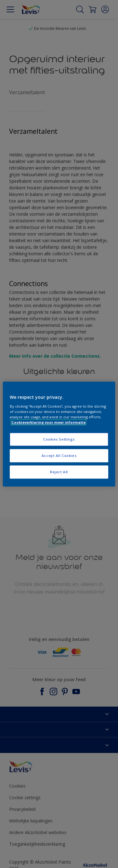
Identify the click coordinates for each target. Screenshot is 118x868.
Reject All (59, 472)
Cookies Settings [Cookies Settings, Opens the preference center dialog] (59, 439)
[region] (59, 434)
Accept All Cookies (59, 456)
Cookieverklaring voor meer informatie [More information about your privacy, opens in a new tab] (48, 422)
